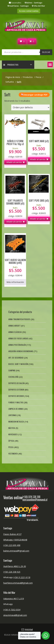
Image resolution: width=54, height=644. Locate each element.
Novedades (13, 434)
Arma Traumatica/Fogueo (19, 319)
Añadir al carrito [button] (14, 162)
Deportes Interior (16, 396)
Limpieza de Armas (16, 409)
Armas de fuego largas (18, 338)
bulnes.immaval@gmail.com (16, 551)
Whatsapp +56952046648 (15, 540)
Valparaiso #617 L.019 (14, 599)
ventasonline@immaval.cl (35, 499)
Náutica (12, 428)
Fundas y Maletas (16, 402)
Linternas (12, 415)
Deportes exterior (16, 390)
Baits (39, 145)
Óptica (11, 441)
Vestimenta (13, 453)
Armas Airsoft (14, 326)
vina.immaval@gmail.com (15, 615)
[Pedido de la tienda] (30, 107)
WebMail (29, 629)
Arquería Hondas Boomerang (21, 351)
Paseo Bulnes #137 (12, 534)
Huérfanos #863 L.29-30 (15, 566)
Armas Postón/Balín (17, 345)
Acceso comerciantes (29, 11)
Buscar (46, 52)
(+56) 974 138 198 (31, 497)
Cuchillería (13, 377)
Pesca (11, 447)
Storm (15, 148)
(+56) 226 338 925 (12, 572)
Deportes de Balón (16, 383)
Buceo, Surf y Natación (18, 364)
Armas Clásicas (15, 332)
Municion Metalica (16, 422)
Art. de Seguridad (16, 358)
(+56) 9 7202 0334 (12, 610)
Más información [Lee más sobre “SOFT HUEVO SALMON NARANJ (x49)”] (15, 282)
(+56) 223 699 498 (12, 545)
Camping (12, 370)
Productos (11, 65)
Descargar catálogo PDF (35, 95)
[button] (50, 65)
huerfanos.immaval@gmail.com (18, 583)
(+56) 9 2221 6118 (22, 577)
